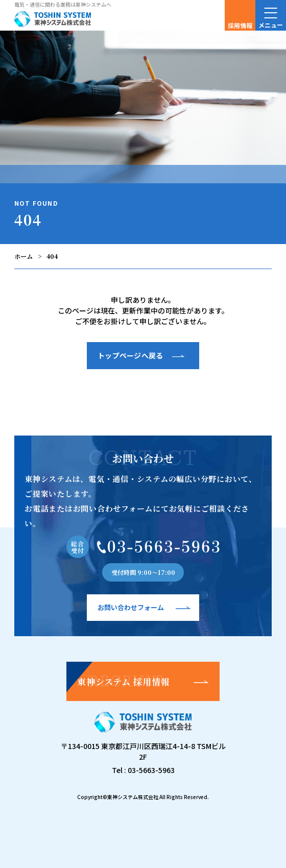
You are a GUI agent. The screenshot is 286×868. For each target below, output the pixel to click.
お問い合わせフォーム (131, 607)
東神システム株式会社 (133, 797)
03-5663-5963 (151, 770)
